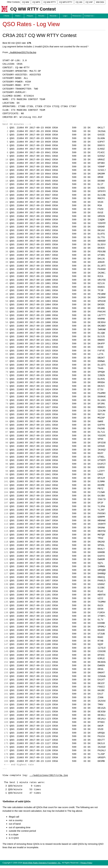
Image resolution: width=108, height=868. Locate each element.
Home (6, 16)
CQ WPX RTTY (66, 2)
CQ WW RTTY (50, 2)
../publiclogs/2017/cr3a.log (22, 52)
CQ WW (26, 2)
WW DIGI (100, 2)
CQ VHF (89, 2)
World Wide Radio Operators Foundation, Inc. (42, 863)
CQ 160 (79, 2)
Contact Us (89, 16)
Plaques (30, 16)
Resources (77, 16)
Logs (65, 16)
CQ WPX (36, 2)
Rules (18, 16)
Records (54, 16)
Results (42, 16)
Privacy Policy (86, 863)
